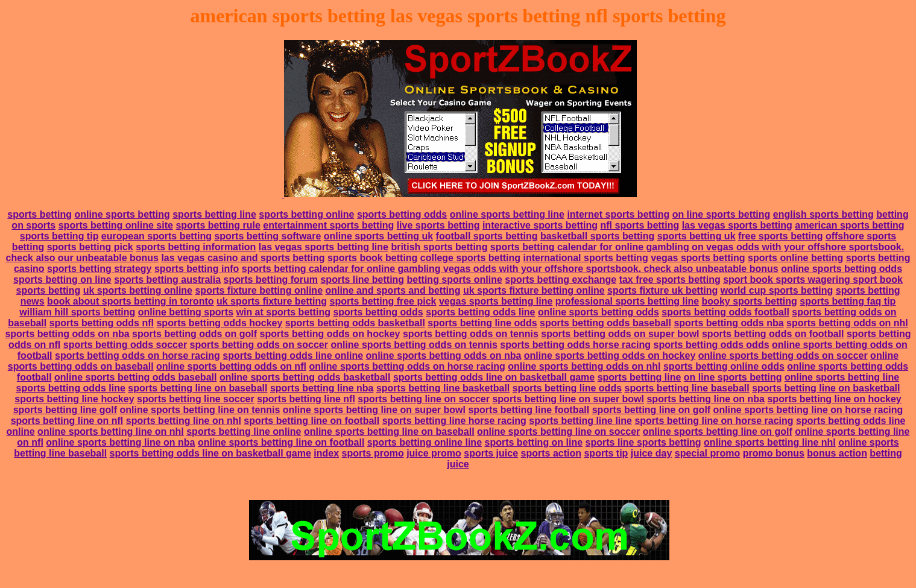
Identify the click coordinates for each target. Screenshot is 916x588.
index (326, 453)
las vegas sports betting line (324, 247)
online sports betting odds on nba (444, 356)
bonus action (837, 453)
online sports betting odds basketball (305, 377)
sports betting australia (167, 280)
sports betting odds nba (728, 323)
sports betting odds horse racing (575, 345)
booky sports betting (750, 301)
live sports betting (438, 225)
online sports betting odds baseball (135, 377)
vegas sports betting (698, 258)
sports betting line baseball (687, 388)
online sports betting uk (378, 236)
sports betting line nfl (306, 399)
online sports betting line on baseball (389, 432)
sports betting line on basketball (826, 388)
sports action (551, 453)
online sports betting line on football (281, 442)
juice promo (434, 453)
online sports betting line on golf (718, 432)
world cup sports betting (777, 290)
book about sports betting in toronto (130, 301)
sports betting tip (59, 236)
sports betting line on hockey (834, 399)
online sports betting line (507, 214)
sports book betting (372, 258)
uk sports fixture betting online (534, 290)
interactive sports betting (540, 225)
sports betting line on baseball (197, 388)
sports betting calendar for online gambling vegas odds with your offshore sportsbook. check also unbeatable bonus (510, 269)
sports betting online (306, 214)
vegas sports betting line (496, 301)
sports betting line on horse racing (714, 421)
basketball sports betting (597, 236)
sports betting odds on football (773, 334)
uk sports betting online (138, 290)
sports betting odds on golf (194, 334)
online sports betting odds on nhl (584, 366)
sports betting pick (90, 247)
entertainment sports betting (328, 225)
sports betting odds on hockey (330, 334)
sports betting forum (271, 280)
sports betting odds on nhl (847, 323)
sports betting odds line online (293, 356)
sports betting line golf (65, 410)
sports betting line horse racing (454, 421)
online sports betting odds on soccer (783, 356)
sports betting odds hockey (219, 323)
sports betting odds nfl (102, 323)
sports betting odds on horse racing (137, 356)
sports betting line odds (482, 323)
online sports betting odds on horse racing (407, 366)
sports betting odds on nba (67, 334)
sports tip (606, 453)
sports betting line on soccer (424, 399)
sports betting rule (218, 225)
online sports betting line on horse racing (808, 410)
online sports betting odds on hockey (610, 356)
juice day (651, 453)
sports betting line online (244, 432)
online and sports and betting (393, 290)
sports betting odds (402, 214)
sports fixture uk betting (662, 290)
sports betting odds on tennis (471, 334)
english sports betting (823, 214)
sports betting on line (62, 280)
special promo (707, 453)
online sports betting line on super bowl (374, 410)
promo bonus (774, 453)
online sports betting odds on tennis (414, 345)
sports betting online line (425, 442)
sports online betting (795, 258)
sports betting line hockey (74, 399)
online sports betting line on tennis (200, 410)
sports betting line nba (322, 388)
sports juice (491, 453)
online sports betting (122, 214)
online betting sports (186, 312)
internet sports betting (618, 214)
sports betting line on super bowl (568, 399)
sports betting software (267, 236)
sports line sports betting (643, 442)
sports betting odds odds (712, 345)
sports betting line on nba (706, 399)
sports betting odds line (480, 312)
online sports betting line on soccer (558, 432)
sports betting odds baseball (605, 323)
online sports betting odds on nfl (231, 366)
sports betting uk (696, 236)
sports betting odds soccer (125, 345)
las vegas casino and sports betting (243, 258)
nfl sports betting (640, 225)
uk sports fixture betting (272, 301)
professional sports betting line (627, 301)
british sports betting (439, 247)
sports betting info (197, 269)
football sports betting (487, 236)
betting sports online (455, 280)
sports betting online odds (724, 366)
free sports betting (780, 236)
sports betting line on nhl (184, 421)
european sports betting (156, 236)
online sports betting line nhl (770, 442)
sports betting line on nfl (67, 421)
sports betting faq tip (848, 301)
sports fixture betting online (259, 290)
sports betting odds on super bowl (620, 334)
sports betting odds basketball (355, 323)
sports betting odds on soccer (259, 345)
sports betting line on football (311, 421)
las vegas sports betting (737, 225)
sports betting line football (529, 410)
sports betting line (214, 214)
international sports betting (586, 258)
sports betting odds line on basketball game (494, 377)
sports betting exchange (561, 280)
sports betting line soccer (196, 399)
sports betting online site (116, 225)
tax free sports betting (670, 280)
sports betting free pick (383, 301)
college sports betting (470, 258)
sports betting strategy (99, 269)
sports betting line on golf (651, 410)
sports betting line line (580, 421)
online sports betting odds (842, 269)
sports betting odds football (725, 312)
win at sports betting (283, 312)
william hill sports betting (77, 312)
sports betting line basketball (443, 388)
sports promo (373, 453)
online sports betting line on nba (120, 442)
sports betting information (196, 247)
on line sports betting (722, 214)
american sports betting (849, 225)
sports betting (39, 214)
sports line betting (362, 280)
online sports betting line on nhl (111, 432)
